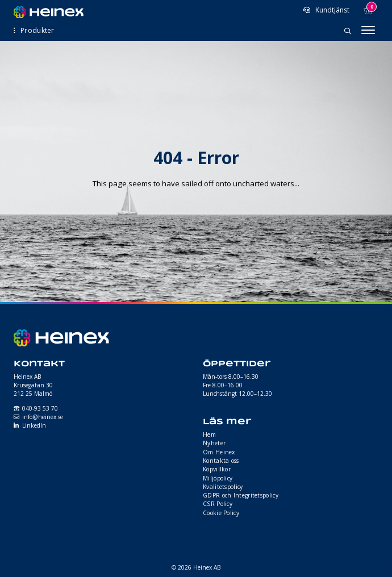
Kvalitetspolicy (223, 487)
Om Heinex (219, 452)
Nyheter (214, 443)
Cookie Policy (221, 513)
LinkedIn (34, 425)
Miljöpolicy (218, 478)
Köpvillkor (217, 469)
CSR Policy (218, 504)
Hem (209, 434)
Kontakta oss (221, 461)
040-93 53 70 (40, 408)
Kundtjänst (331, 10)
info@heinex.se (43, 417)
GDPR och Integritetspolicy (241, 495)
